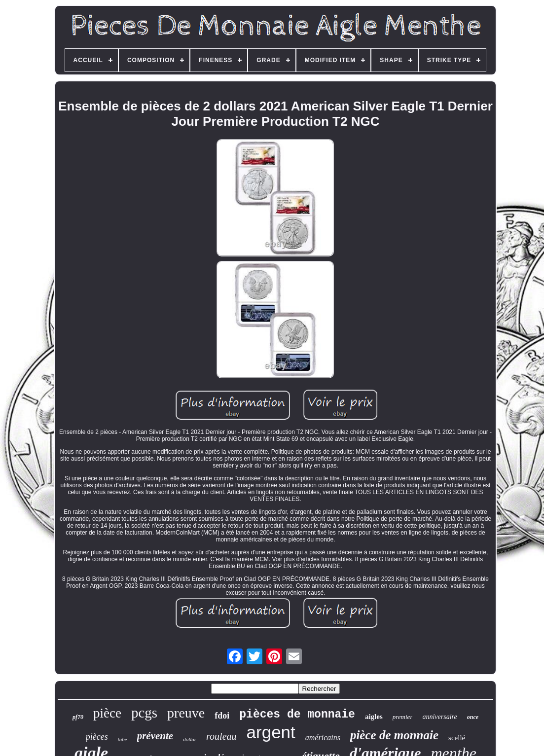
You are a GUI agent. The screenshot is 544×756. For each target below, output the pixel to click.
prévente (155, 736)
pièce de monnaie (394, 735)
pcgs (144, 713)
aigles (374, 717)
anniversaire (439, 717)
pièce (107, 713)
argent (271, 732)
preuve (186, 713)
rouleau (221, 736)
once (473, 717)
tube (123, 739)
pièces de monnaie (297, 715)
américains (323, 738)
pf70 (78, 717)
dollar (190, 739)
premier (403, 717)
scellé (457, 738)
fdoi (222, 716)
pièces (97, 737)
